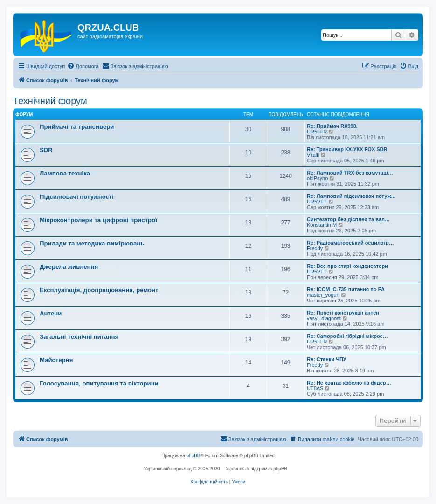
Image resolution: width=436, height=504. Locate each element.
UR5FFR (317, 132)
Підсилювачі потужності (77, 197)
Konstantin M (322, 225)
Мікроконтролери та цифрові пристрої (98, 220)
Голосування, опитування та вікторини (99, 383)
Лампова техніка (65, 173)
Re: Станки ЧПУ (327, 359)
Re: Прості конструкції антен (343, 313)
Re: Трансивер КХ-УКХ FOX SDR (347, 149)
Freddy (315, 248)
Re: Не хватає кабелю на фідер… (349, 383)
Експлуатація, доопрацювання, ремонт (99, 290)
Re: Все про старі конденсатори (347, 266)
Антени (51, 313)
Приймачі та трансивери (77, 127)
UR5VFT (317, 202)
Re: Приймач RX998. (332, 126)
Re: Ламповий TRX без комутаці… (350, 173)
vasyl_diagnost (324, 318)
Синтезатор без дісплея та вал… (348, 219)
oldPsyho (317, 178)
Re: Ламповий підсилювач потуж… (351, 196)
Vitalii (313, 155)
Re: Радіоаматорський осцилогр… (350, 243)
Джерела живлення (69, 267)
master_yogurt (323, 295)
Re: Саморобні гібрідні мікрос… (347, 336)
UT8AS (315, 388)
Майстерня (56, 360)
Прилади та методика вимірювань (92, 243)
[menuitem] (83, 66)
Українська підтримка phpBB (256, 469)
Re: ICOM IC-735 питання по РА (346, 289)
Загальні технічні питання (79, 337)
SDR (46, 150)
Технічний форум (50, 101)
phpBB (194, 456)
